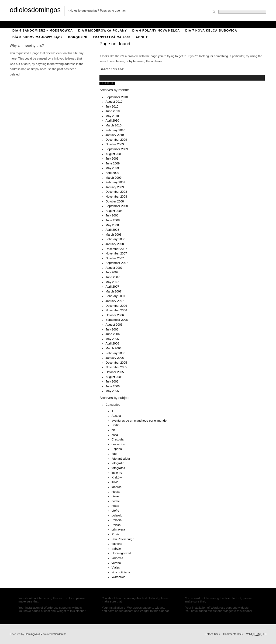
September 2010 (117, 97)
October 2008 (115, 201)
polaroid (117, 515)
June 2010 (113, 111)
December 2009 (116, 140)
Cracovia (118, 439)
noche (116, 501)
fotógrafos (118, 468)
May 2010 (112, 116)
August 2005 (114, 377)
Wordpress (60, 634)
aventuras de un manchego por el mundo (139, 421)
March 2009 (114, 178)
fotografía (118, 463)
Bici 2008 (38, 24)
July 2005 (112, 381)
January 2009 (115, 187)
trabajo (116, 549)
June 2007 (113, 277)
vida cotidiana (121, 572)
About (18, 24)
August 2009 (114, 154)
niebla (116, 492)
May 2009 (112, 168)
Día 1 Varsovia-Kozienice (75, 24)
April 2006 (112, 343)
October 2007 (115, 258)
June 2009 (113, 163)
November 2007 (116, 253)
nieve (115, 496)
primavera (118, 529)
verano (116, 563)
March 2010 (114, 125)
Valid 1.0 (256, 634)
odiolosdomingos (35, 10)
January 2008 (115, 244)
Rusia (115, 534)
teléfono (117, 544)
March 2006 (114, 348)
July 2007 (112, 272)
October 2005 (115, 372)
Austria (116, 416)
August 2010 (114, 102)
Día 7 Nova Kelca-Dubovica (211, 30)
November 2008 (116, 197)
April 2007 (112, 287)
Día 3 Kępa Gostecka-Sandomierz (201, 24)
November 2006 (116, 310)
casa (115, 435)
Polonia (117, 520)
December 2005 (116, 363)
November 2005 (116, 367)
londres (117, 487)
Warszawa (119, 577)
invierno (117, 473)
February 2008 (115, 239)
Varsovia (117, 558)
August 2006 (114, 325)
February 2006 (115, 353)
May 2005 (112, 391)
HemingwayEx (33, 634)
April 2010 (112, 120)
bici (114, 430)
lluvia (115, 482)
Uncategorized (121, 553)
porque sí (78, 37)
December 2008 (116, 192)
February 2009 (115, 182)
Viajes (116, 567)
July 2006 (112, 329)
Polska (116, 525)
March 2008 (114, 235)
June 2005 (113, 386)
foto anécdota (121, 459)
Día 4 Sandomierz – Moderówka (43, 30)
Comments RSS (233, 634)
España (117, 449)
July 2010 (112, 106)
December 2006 (116, 306)
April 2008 (112, 230)
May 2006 (112, 339)
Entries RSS (212, 634)
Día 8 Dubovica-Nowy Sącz (38, 37)
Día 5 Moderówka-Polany (103, 30)
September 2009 (117, 149)
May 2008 (112, 225)
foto (114, 454)
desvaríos (118, 444)
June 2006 (113, 334)
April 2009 (112, 173)
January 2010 (115, 135)
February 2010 (115, 130)
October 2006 (115, 315)
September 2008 (117, 206)
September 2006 (117, 320)
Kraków (117, 477)
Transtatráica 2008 (112, 37)
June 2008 (113, 220)
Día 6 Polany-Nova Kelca (156, 30)
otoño (115, 511)
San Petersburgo (123, 539)
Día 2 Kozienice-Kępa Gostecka (134, 24)
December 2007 (116, 249)
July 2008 (112, 215)
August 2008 (114, 211)
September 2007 (117, 263)
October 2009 (115, 144)
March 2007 (114, 291)
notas (115, 506)
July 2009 (112, 159)
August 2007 (114, 268)
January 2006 (115, 358)
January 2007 (115, 301)
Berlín (115, 425)
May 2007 (112, 282)
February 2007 (115, 296)
